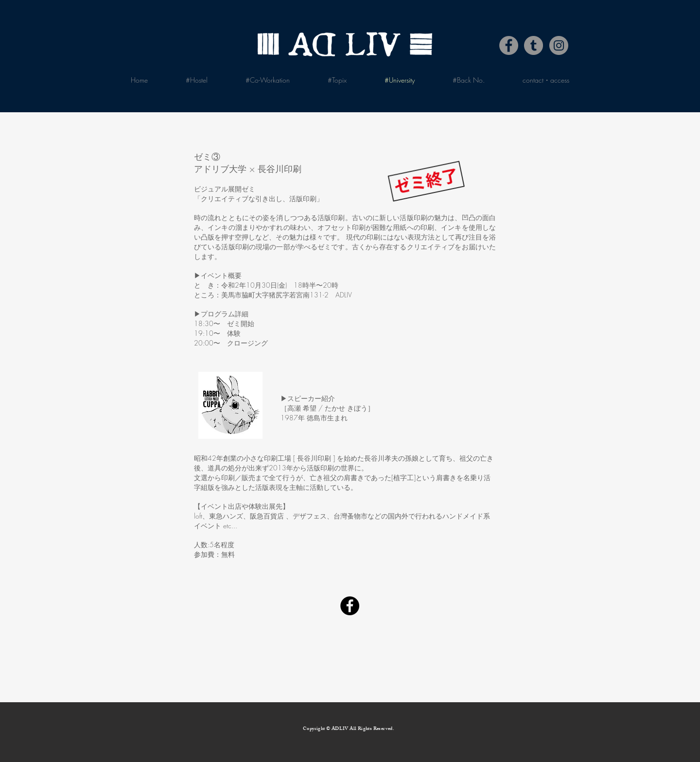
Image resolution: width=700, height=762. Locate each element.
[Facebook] (509, 45)
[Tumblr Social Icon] (534, 45)
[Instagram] (559, 45)
